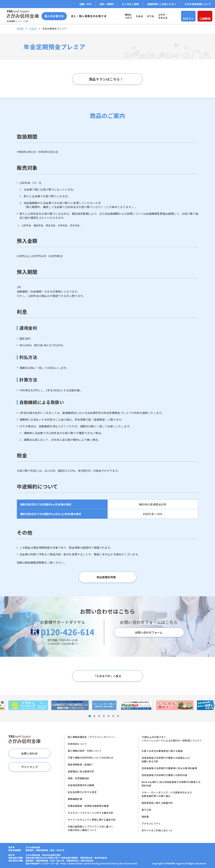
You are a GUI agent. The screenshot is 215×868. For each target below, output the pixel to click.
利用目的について (77, 744)
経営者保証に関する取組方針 (157, 803)
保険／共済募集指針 (79, 778)
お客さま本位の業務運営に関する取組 (162, 751)
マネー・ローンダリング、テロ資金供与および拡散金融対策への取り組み (167, 794)
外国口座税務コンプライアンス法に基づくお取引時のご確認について (91, 828)
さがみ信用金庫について (198, 4)
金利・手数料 (107, 4)
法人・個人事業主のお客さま (89, 16)
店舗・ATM (85, 4)
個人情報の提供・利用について (85, 751)
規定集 (145, 817)
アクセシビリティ (151, 823)
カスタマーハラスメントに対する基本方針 (91, 813)
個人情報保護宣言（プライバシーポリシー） (92, 737)
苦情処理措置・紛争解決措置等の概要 (88, 806)
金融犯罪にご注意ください (162, 4)
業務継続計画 (75, 799)
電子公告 (146, 810)
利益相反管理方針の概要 (81, 785)
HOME (20, 28)
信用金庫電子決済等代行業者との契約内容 (165, 775)
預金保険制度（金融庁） (81, 764)
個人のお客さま (54, 16)
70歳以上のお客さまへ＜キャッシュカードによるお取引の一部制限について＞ (172, 739)
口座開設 (205, 18)
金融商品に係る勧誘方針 (81, 771)
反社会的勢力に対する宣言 (82, 792)
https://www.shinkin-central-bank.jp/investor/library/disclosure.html (99, 863)
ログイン (188, 18)
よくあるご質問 (130, 4)
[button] (85, 716)
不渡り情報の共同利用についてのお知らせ (91, 758)
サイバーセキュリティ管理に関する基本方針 (92, 820)
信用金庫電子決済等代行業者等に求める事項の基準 (169, 768)
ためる (33, 28)
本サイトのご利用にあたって (157, 830)
